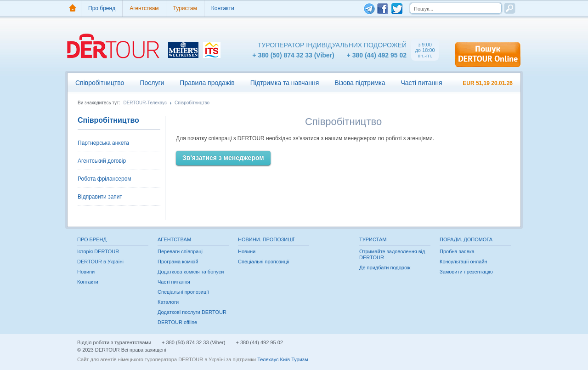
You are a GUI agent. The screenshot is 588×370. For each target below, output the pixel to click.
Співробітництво (100, 83)
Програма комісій (178, 262)
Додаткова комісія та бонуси (191, 272)
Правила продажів (207, 83)
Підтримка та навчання (285, 83)
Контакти (223, 8)
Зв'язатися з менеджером (223, 158)
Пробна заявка (457, 251)
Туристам (185, 8)
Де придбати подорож (385, 268)
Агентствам (144, 8)
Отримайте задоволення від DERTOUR (392, 254)
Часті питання (421, 83)
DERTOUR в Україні (100, 262)
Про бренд (102, 8)
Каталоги (168, 302)
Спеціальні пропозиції (183, 292)
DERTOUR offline (177, 322)
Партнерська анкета (103, 143)
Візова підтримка (360, 83)
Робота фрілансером (105, 179)
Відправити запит (100, 197)
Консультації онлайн (464, 262)
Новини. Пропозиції (266, 239)
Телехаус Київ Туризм (283, 359)
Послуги (152, 83)
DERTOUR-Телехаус (145, 103)
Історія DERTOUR (98, 251)
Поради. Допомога (466, 239)
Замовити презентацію (466, 272)
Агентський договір (102, 161)
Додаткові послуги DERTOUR (192, 312)
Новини (86, 272)
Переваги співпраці (180, 251)
